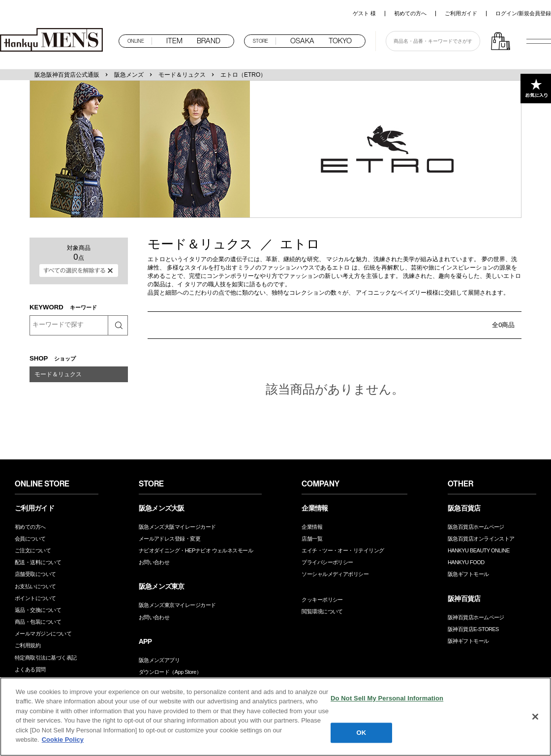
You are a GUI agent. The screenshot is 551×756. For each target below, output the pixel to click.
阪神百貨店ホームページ (476, 617)
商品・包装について (38, 622)
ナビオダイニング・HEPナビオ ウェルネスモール (196, 550)
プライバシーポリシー (327, 562)
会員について (30, 539)
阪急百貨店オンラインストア (481, 539)
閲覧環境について (322, 611)
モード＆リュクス (182, 75)
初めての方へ (410, 13)
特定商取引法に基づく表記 (46, 658)
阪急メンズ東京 (162, 586)
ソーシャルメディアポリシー (335, 574)
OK (362, 733)
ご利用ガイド (461, 13)
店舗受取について (35, 574)
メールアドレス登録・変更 (169, 539)
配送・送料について (38, 562)
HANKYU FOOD (466, 562)
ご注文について (33, 550)
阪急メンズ (129, 75)
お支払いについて (35, 586)
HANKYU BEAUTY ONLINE (479, 550)
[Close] (535, 717)
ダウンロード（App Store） (170, 672)
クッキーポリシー (322, 600)
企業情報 (312, 527)
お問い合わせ (154, 562)
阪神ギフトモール (468, 641)
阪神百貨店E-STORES (473, 629)
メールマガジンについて (43, 634)
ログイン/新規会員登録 (523, 13)
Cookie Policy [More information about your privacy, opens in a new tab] (63, 741)
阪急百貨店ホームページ (476, 527)
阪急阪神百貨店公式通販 (67, 75)
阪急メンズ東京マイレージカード (177, 605)
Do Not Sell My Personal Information (387, 699)
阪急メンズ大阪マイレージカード (177, 527)
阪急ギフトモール (468, 574)
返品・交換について (38, 610)
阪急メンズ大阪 (162, 508)
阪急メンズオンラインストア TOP (54, 41)
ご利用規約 (28, 645)
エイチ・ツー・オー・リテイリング (343, 550)
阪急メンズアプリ (159, 660)
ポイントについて (35, 598)
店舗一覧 (312, 539)
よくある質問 (30, 669)
